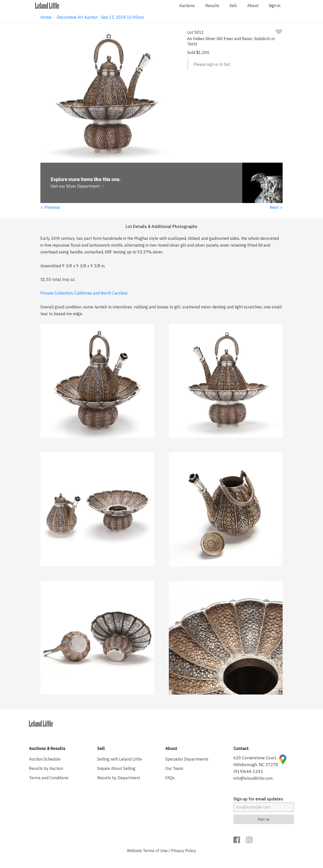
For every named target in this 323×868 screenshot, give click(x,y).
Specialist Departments (187, 759)
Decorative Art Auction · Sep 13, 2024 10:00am (100, 17)
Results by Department (119, 778)
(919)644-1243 (248, 771)
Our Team (174, 768)
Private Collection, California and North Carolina (84, 293)
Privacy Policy (184, 851)
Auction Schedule (45, 759)
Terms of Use (155, 851)
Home (46, 17)
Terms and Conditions (49, 778)
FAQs (170, 778)
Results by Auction (46, 768)
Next (276, 207)
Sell (233, 6)
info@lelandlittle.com (253, 778)
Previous (50, 207)
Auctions (187, 6)
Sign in (275, 6)
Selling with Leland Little (119, 759)
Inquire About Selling (116, 768)
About (253, 6)
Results (212, 6)
